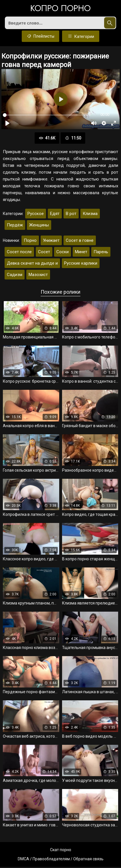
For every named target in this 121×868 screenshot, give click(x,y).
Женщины (39, 226)
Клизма (90, 215)
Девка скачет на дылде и (32, 265)
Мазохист (38, 276)
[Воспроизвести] (7, 125)
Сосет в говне (80, 242)
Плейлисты (40, 37)
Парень (101, 253)
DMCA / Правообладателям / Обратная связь (61, 860)
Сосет (44, 253)
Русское (36, 215)
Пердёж (15, 226)
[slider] (47, 116)
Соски (63, 253)
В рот (71, 215)
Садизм (15, 276)
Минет (81, 253)
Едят (55, 215)
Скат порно (61, 851)
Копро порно (61, 9)
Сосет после (19, 253)
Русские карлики (81, 265)
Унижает (51, 242)
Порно (30, 242)
